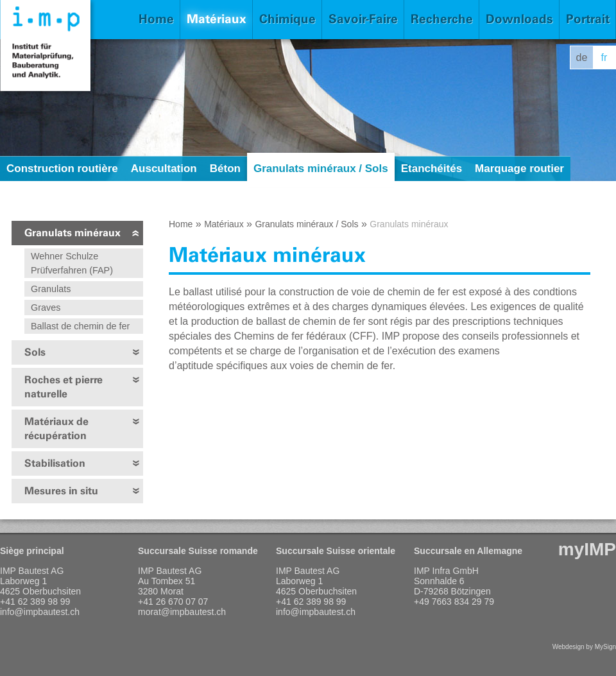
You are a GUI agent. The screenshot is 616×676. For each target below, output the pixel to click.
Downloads (519, 19)
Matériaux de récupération (56, 429)
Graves (46, 308)
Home (156, 19)
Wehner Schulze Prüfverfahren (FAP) (72, 263)
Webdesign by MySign (584, 647)
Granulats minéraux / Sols (321, 169)
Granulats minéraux (73, 233)
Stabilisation (55, 463)
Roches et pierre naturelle (64, 387)
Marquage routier (519, 169)
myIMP (587, 549)
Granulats (51, 289)
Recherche (442, 19)
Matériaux (217, 19)
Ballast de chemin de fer (80, 326)
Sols (35, 352)
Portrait (588, 19)
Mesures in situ (61, 491)
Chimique (287, 19)
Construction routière (62, 169)
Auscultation (164, 169)
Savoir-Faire (363, 19)
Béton (225, 169)
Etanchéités (432, 169)
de (582, 57)
